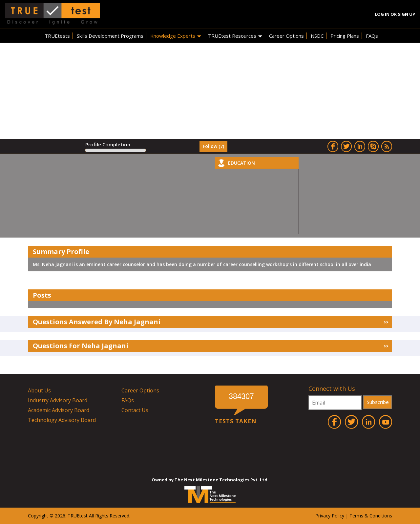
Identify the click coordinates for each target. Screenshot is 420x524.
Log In (382, 14)
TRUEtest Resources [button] (235, 36)
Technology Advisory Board (62, 420)
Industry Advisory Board (58, 400)
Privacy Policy (330, 516)
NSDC (317, 36)
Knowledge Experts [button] (176, 36)
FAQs (372, 36)
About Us (39, 390)
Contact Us (135, 410)
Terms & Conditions (371, 516)
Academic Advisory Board (59, 410)
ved (126, 516)
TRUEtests (57, 36)
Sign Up (406, 14)
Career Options (286, 36)
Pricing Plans (345, 36)
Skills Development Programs (110, 36)
